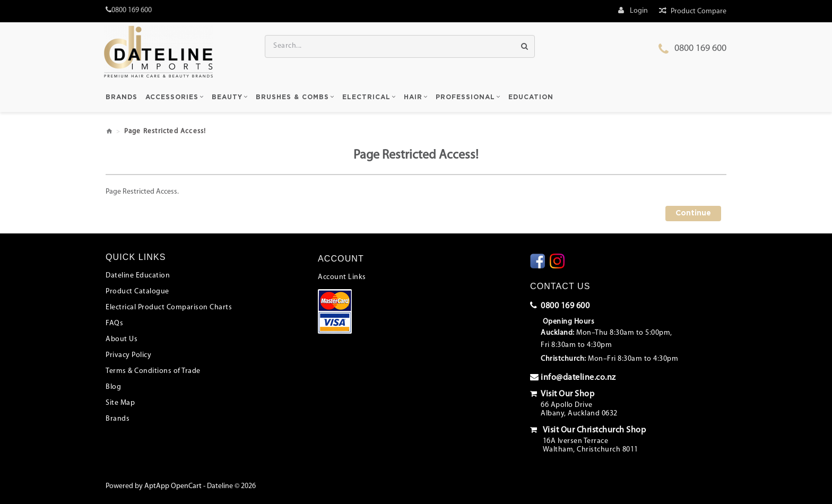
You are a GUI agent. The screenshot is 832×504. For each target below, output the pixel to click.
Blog (113, 387)
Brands (118, 419)
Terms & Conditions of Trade (153, 371)
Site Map (120, 403)
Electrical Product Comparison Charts (169, 307)
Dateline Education (138, 276)
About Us (122, 339)
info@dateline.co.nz (573, 377)
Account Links (342, 277)
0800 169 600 (700, 49)
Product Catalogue (137, 292)
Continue (693, 213)
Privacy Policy (128, 355)
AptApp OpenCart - (175, 486)
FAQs (114, 323)
